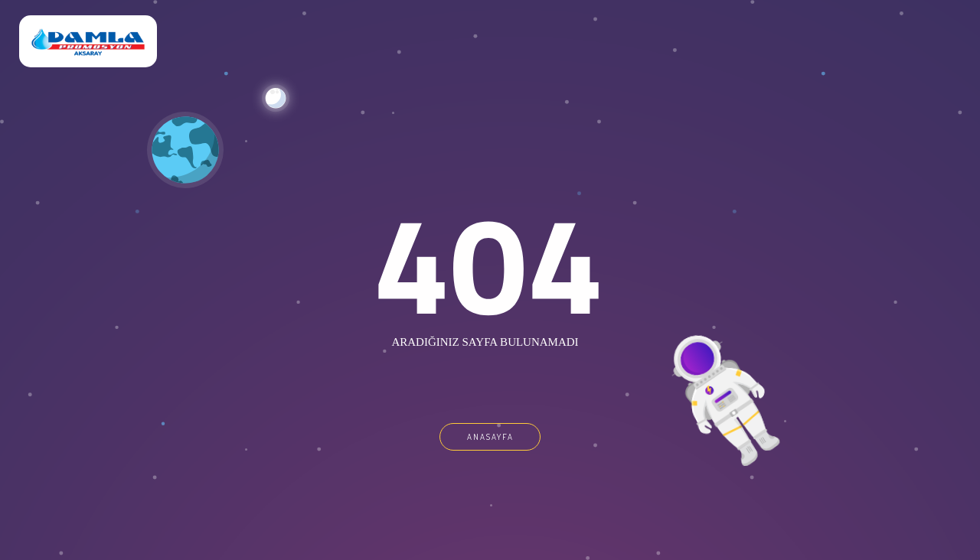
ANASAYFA (490, 437)
